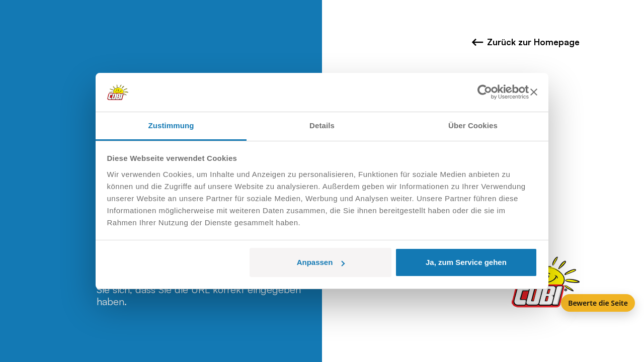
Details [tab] (322, 125)
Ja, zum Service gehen (466, 262)
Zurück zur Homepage (526, 42)
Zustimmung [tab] (171, 125)
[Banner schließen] (534, 92)
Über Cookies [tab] (473, 125)
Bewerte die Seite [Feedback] (598, 303)
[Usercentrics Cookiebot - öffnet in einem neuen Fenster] (485, 92)
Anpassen (321, 262)
